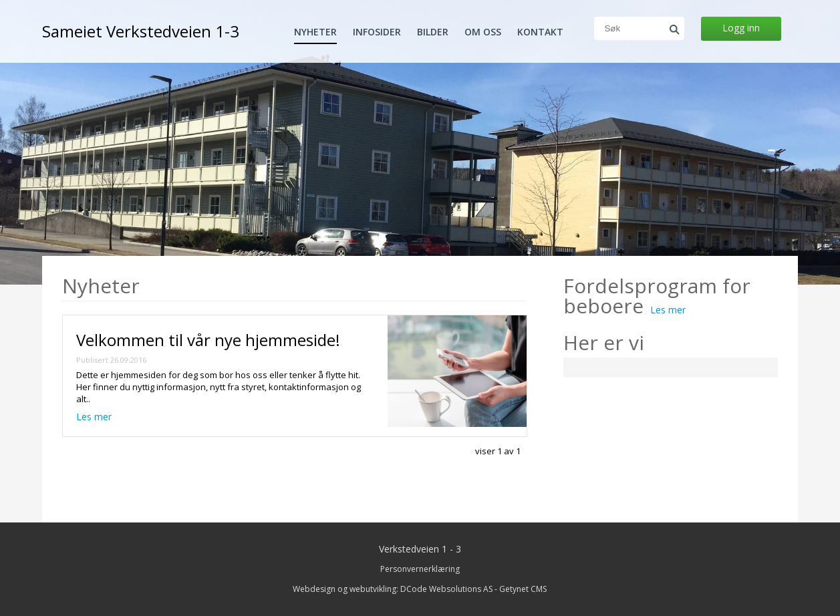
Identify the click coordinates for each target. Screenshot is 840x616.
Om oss (483, 32)
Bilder (433, 32)
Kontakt (540, 32)
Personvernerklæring (420, 569)
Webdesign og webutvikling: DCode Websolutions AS (393, 589)
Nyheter (315, 32)
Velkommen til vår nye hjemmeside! (208, 340)
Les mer (94, 417)
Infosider (377, 32)
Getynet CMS (523, 589)
